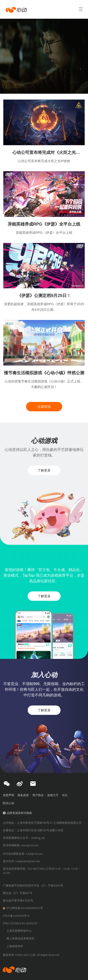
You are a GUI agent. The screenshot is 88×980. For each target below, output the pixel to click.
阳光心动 (8, 803)
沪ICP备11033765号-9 (16, 916)
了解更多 (44, 470)
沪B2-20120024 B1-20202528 (20, 923)
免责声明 (8, 795)
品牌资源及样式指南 (19, 813)
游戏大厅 (53, 795)
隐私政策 (23, 795)
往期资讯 (44, 407)
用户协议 (38, 795)
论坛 (65, 795)
